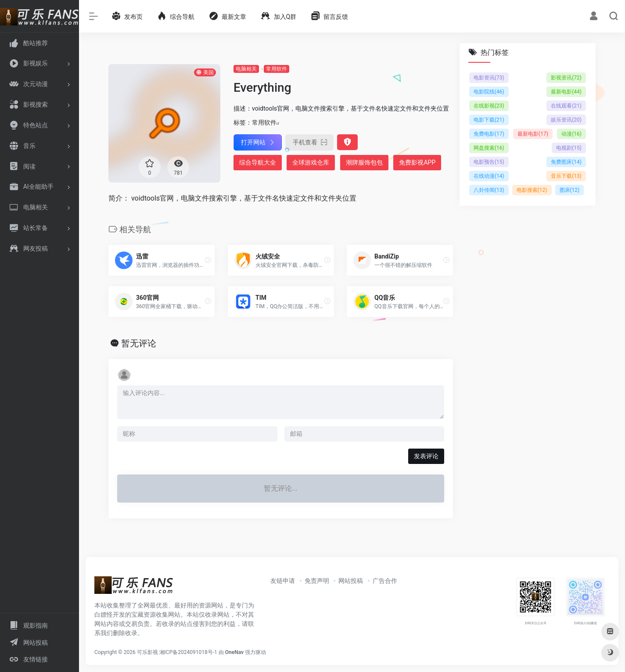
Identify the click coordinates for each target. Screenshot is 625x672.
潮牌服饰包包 (364, 162)
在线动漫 (489, 176)
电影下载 (489, 120)
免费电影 (489, 134)
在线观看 (566, 106)
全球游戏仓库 (311, 162)
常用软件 (277, 69)
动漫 (571, 134)
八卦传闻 (489, 190)
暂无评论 (139, 343)
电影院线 (489, 92)
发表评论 (426, 456)
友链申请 (283, 581)
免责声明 (317, 581)
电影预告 (489, 162)
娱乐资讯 (566, 120)
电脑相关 (246, 69)
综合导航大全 (258, 162)
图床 (570, 190)
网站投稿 (351, 581)
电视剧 (569, 148)
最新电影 (566, 92)
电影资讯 (489, 78)
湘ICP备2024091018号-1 (188, 652)
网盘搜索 (489, 148)
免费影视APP (417, 162)
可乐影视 (147, 652)
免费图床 (566, 162)
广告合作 (385, 581)
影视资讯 (566, 78)
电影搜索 (532, 190)
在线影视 (489, 106)
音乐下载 (566, 176)
